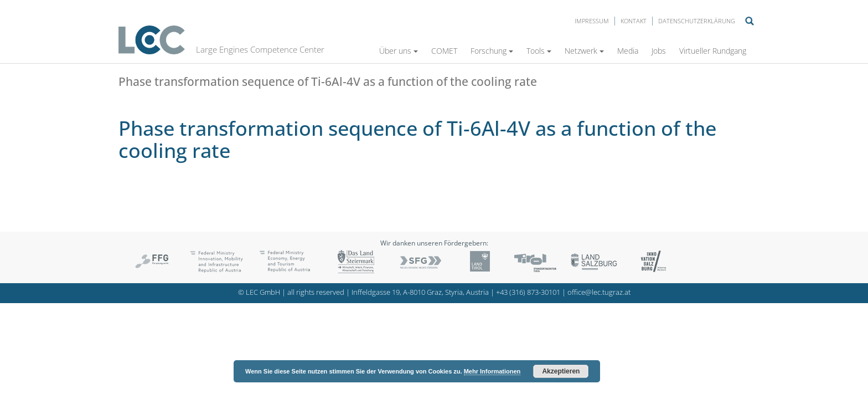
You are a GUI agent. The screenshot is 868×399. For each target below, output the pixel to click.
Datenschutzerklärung (697, 21)
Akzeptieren (561, 371)
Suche (750, 21)
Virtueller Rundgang (713, 51)
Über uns (399, 51)
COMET (444, 51)
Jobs (659, 51)
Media (628, 51)
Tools (539, 51)
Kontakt (634, 21)
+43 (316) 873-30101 (528, 292)
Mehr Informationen (492, 371)
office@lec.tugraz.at (599, 292)
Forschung (492, 51)
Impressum (592, 21)
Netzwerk (584, 51)
